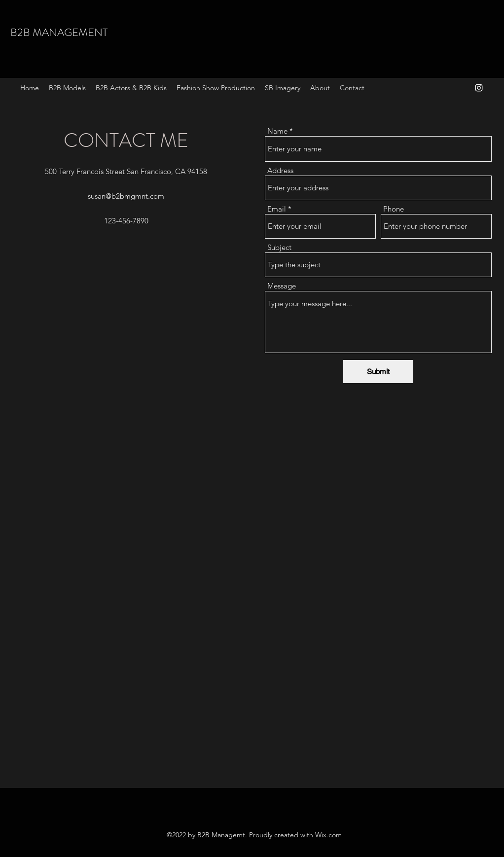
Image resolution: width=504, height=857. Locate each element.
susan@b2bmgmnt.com (126, 196)
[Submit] (378, 372)
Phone (394, 209)
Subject (279, 247)
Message (282, 286)
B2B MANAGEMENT (59, 32)
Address (280, 170)
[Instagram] (479, 88)
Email (277, 209)
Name (277, 131)
